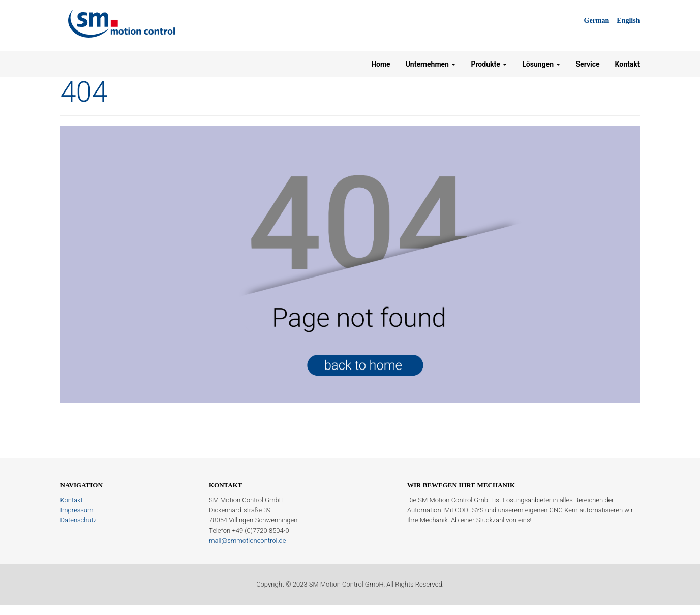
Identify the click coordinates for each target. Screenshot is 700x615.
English (628, 21)
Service (587, 64)
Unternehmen (431, 64)
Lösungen (541, 64)
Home (381, 64)
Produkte (489, 64)
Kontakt (628, 64)
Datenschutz (79, 520)
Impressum (77, 510)
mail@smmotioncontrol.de (247, 541)
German (597, 21)
